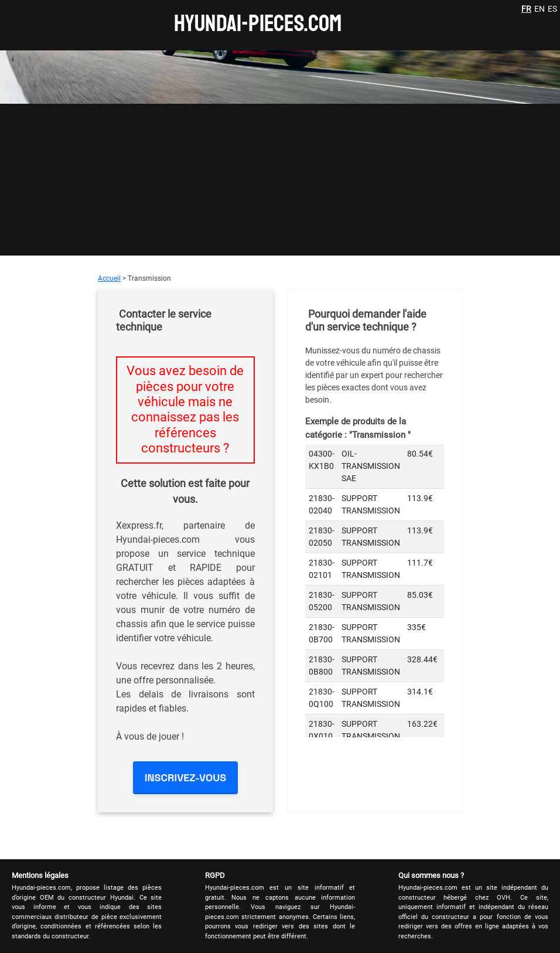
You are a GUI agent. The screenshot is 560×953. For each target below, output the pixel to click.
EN (539, 9)
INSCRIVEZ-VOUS (185, 777)
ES (552, 9)
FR (526, 9)
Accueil (109, 278)
